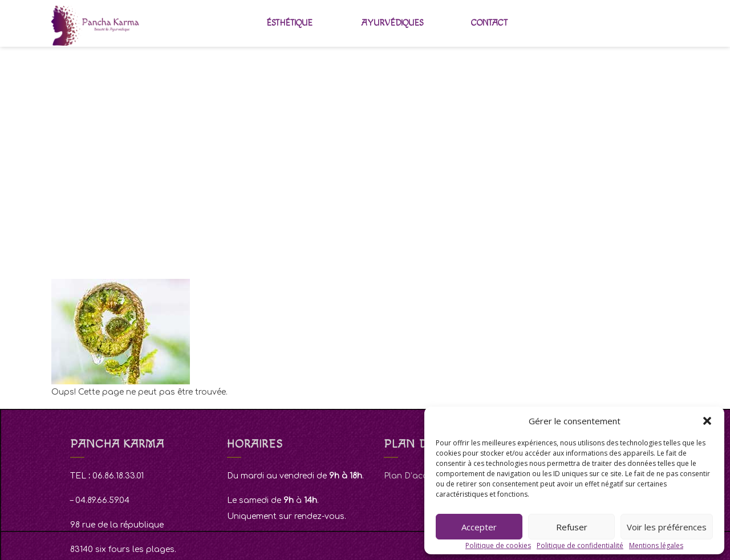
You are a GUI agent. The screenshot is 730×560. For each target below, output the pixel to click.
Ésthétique (289, 23)
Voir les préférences (667, 527)
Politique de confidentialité (580, 545)
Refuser (572, 527)
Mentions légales (656, 545)
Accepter (479, 527)
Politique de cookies (498, 545)
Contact (489, 23)
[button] (707, 421)
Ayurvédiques (392, 23)
